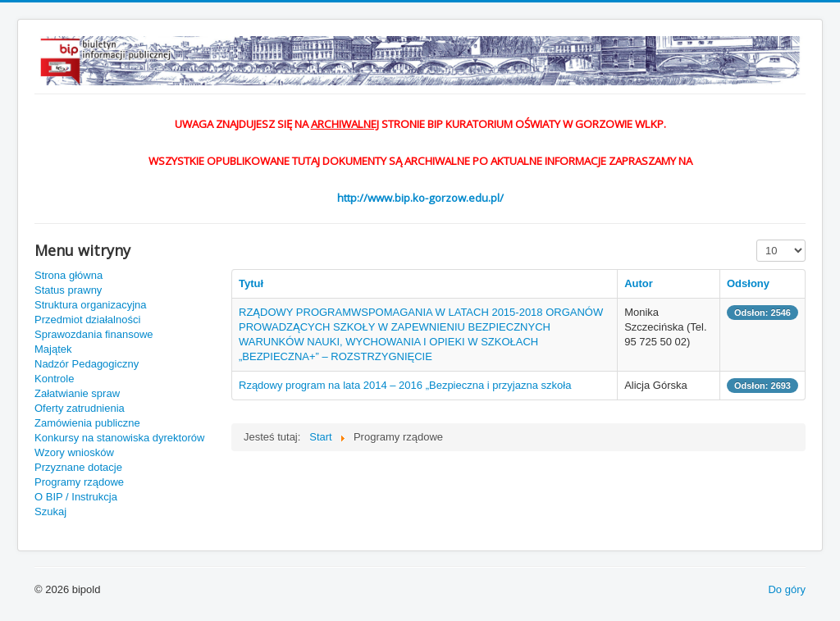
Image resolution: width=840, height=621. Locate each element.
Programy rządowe (79, 482)
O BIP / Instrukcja (76, 497)
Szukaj (50, 511)
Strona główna (68, 275)
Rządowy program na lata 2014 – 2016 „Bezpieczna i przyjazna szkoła (405, 385)
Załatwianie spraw (77, 393)
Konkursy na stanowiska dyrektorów (119, 438)
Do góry (787, 589)
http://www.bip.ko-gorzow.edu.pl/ (420, 198)
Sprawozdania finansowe (94, 334)
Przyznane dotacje (78, 467)
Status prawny (68, 290)
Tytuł (251, 283)
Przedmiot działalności (87, 320)
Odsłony (748, 283)
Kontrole (54, 379)
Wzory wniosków (74, 452)
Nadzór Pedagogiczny (87, 364)
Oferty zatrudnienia (80, 408)
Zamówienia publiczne (87, 423)
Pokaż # (757, 240)
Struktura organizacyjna (91, 305)
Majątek (53, 349)
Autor (639, 283)
